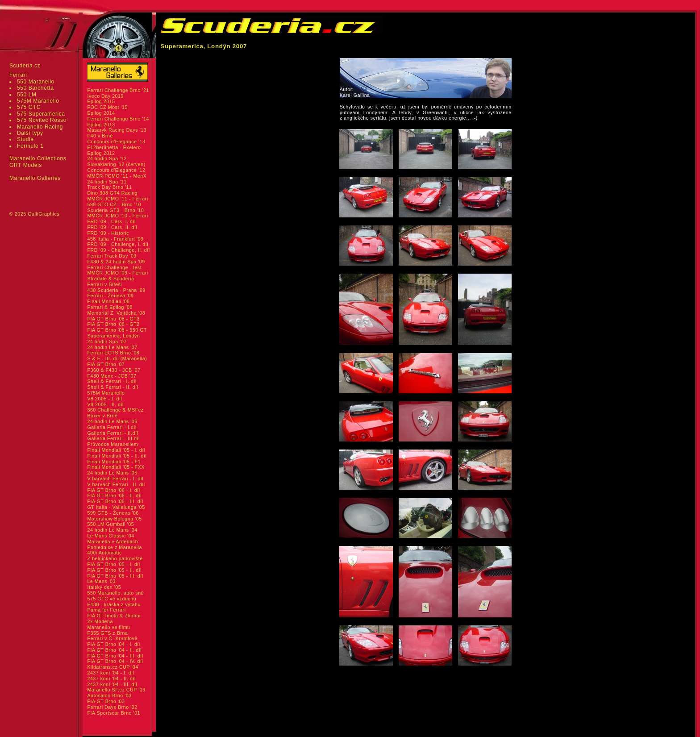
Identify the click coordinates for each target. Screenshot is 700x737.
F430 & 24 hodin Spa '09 (116, 262)
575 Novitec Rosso (42, 120)
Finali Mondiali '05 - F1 (114, 462)
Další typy (30, 133)
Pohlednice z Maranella (115, 547)
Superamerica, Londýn (113, 336)
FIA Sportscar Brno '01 (114, 713)
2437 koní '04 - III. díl (112, 684)
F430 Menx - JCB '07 (112, 376)
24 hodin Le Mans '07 (112, 347)
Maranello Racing (40, 127)
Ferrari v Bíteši (104, 284)
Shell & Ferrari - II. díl (112, 387)
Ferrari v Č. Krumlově (112, 638)
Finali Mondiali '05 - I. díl (116, 450)
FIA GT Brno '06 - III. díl (115, 501)
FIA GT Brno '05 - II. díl (114, 570)
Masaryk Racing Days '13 (117, 130)
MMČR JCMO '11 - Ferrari (117, 199)
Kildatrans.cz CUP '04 (112, 667)
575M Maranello (38, 101)
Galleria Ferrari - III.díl (113, 438)
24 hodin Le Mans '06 (112, 421)
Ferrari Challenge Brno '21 (118, 90)
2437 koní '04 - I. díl (110, 673)
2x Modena (100, 621)
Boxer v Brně (102, 416)
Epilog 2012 (101, 153)
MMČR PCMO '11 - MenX (117, 176)
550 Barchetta (35, 88)
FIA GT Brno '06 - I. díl (113, 490)
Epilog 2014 (101, 113)
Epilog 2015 (101, 101)
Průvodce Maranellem (112, 444)
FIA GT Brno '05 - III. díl (115, 576)
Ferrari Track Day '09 (112, 256)
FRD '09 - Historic (108, 233)
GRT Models (26, 165)
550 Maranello (36, 82)
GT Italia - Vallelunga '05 (116, 507)
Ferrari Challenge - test (114, 267)
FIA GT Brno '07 (106, 364)
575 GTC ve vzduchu (112, 599)
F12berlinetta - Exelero (114, 147)
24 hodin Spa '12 (107, 158)
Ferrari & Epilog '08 (110, 307)
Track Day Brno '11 (109, 187)
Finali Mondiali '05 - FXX (116, 467)
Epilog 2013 (101, 125)
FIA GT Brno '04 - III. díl (115, 656)
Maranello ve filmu (108, 627)
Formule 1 (30, 146)
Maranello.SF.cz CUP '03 (116, 690)
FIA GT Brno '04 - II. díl (114, 650)
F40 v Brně (100, 136)
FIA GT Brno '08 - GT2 (113, 324)
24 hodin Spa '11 (107, 182)
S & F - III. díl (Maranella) (117, 358)
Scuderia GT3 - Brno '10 (115, 210)
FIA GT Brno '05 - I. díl (113, 564)
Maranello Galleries (35, 178)
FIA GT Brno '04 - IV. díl (115, 661)
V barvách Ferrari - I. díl (115, 479)
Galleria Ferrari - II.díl (112, 433)
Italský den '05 (104, 587)
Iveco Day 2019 (105, 96)
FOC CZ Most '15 (107, 107)
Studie (25, 139)
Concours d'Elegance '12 (116, 170)
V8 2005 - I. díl (104, 399)
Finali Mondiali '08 (108, 301)
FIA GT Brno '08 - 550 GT (117, 330)
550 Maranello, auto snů (115, 593)
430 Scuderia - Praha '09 (116, 290)
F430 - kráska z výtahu (114, 604)
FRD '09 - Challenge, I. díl (118, 244)
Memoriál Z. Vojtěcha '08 (116, 313)
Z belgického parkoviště (115, 558)
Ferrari (18, 75)
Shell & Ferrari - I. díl (112, 381)
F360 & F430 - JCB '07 (114, 370)
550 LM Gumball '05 (110, 524)
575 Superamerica (41, 114)
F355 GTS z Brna (107, 633)
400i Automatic (104, 553)
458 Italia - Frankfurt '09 (115, 239)
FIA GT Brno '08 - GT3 (113, 319)
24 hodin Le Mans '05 (112, 473)
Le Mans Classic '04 (110, 536)
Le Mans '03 (101, 581)
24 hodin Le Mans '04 (112, 530)
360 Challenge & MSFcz (115, 410)
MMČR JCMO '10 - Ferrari (117, 216)
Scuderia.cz (25, 66)
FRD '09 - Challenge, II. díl (118, 250)
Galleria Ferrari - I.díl (112, 427)
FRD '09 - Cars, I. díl (111, 221)
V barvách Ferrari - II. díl (116, 484)
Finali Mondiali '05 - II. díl (117, 456)
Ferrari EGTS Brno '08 (113, 353)
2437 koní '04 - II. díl (111, 679)
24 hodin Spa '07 (107, 341)
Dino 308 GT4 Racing (112, 193)
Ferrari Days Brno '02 (112, 707)
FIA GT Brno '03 (106, 701)
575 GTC (29, 107)
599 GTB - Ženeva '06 (113, 513)
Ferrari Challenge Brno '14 (118, 119)
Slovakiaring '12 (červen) (116, 164)
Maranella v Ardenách (112, 541)
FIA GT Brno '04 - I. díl (113, 644)
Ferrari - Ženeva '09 (110, 296)
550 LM (27, 95)
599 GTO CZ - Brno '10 (114, 204)
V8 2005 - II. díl (105, 404)
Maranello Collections (38, 158)
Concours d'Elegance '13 (116, 142)
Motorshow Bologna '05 (114, 519)
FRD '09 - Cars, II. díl (112, 227)
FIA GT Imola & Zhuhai (114, 616)
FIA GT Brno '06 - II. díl (114, 495)
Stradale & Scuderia (110, 279)
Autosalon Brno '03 (109, 695)
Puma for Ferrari (106, 610)
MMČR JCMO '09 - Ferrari (117, 273)
